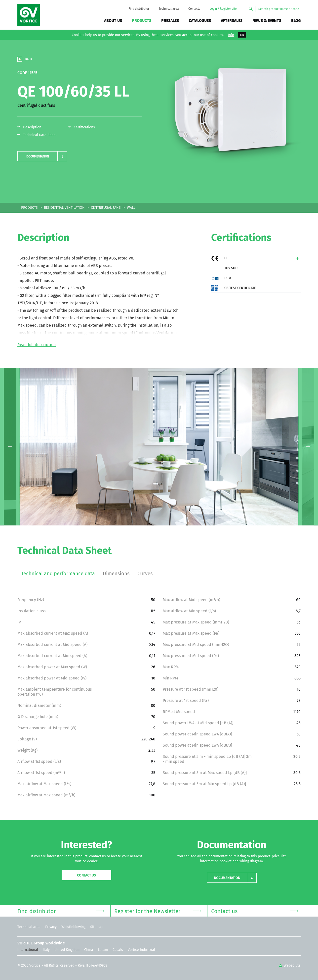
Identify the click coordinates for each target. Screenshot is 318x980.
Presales (170, 21)
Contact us (86, 875)
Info (231, 35)
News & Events (267, 21)
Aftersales (232, 21)
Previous (10, 447)
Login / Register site (223, 9)
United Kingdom (67, 950)
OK (242, 35)
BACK (29, 59)
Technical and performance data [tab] (58, 573)
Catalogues (200, 21)
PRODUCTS (29, 208)
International (28, 950)
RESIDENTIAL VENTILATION (64, 208)
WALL (131, 208)
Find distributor (139, 9)
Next (308, 447)
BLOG (296, 21)
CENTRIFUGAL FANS (106, 208)
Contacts (194, 9)
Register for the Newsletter (158, 911)
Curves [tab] (145, 573)
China (89, 950)
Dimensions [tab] (116, 573)
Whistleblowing (73, 927)
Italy (46, 950)
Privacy (51, 927)
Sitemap (97, 927)
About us (113, 21)
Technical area (169, 9)
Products (142, 21)
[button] (42, 156)
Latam (103, 950)
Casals (118, 950)
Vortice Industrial (141, 950)
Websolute (290, 965)
